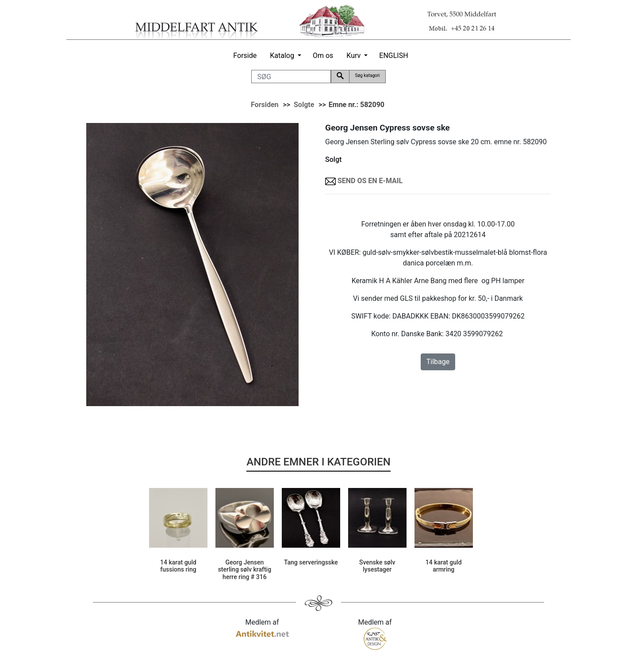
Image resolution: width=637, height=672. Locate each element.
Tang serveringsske (311, 562)
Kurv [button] (353, 56)
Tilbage (438, 362)
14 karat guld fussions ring (178, 566)
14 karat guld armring (444, 566)
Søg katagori (367, 75)
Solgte (304, 105)
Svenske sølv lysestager (377, 566)
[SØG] (291, 77)
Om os (323, 56)
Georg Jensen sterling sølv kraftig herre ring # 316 (245, 570)
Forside (245, 56)
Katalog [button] (282, 56)
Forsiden (265, 105)
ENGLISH (393, 56)
